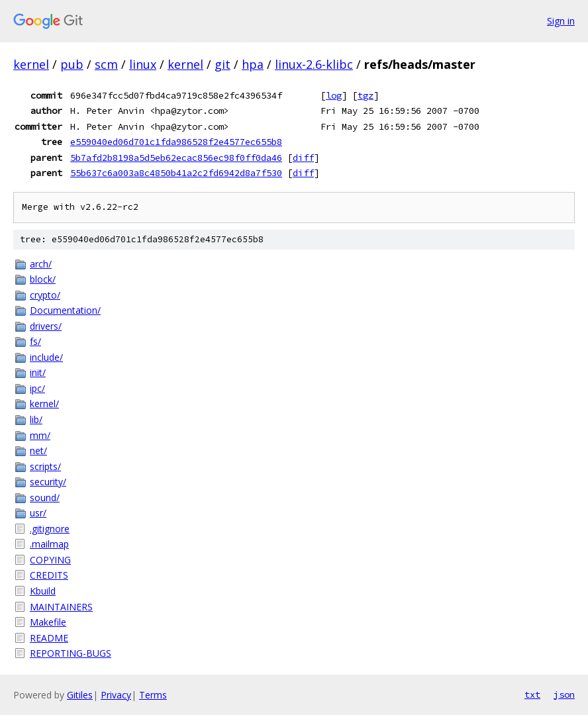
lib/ (36, 419)
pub (72, 64)
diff (303, 158)
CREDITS (49, 575)
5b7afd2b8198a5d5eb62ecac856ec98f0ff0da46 (176, 158)
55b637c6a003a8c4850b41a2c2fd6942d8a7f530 (176, 173)
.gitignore (50, 529)
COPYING (50, 560)
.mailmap (49, 544)
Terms (153, 695)
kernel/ (44, 404)
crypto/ (45, 295)
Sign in (561, 21)
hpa (253, 64)
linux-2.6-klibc (314, 64)
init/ (38, 372)
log (334, 95)
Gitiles (80, 695)
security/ (48, 482)
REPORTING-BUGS (71, 653)
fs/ (35, 341)
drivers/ (46, 326)
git (222, 64)
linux (143, 64)
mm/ (40, 435)
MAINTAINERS (61, 607)
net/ (38, 451)
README (49, 638)
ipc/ (37, 388)
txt (532, 694)
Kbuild (43, 591)
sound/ (45, 498)
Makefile (48, 622)
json (564, 694)
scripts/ (45, 466)
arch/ (41, 264)
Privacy (116, 695)
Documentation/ (65, 310)
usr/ (38, 513)
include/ (46, 357)
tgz (366, 95)
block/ (43, 279)
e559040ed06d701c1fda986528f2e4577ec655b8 (176, 142)
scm (106, 64)
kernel (31, 64)
